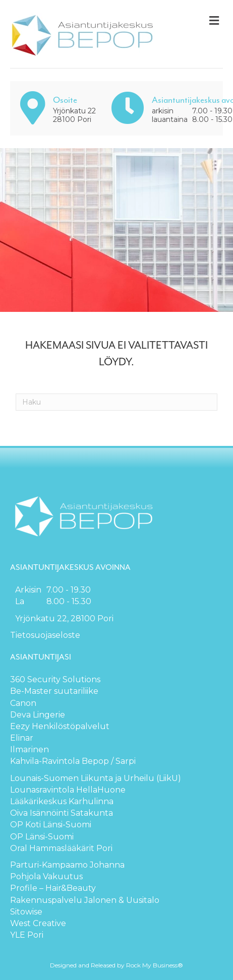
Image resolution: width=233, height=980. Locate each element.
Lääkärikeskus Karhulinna (62, 801)
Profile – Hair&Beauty (53, 888)
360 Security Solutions (55, 679)
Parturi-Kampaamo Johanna (67, 865)
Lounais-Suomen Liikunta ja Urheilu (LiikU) (96, 778)
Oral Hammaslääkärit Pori (61, 848)
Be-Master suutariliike (54, 691)
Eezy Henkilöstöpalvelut (60, 726)
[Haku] (116, 402)
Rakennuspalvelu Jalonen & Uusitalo (85, 900)
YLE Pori (27, 935)
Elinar (22, 738)
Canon (23, 703)
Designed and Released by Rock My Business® (116, 965)
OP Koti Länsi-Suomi (51, 825)
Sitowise (26, 912)
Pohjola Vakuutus (46, 876)
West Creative (38, 923)
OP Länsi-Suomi (42, 837)
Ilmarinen (30, 749)
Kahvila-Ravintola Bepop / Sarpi (73, 761)
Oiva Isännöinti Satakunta (62, 813)
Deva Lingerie (38, 715)
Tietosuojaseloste (45, 635)
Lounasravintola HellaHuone (68, 790)
